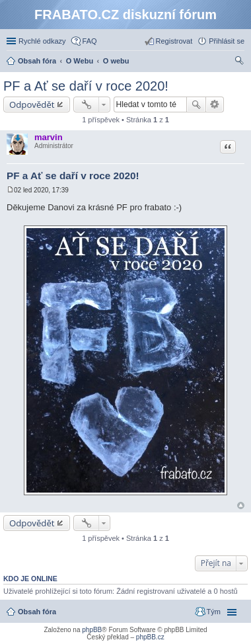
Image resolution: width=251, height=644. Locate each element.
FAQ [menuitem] (90, 41)
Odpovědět (32, 104)
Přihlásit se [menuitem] (227, 41)
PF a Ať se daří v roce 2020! (86, 86)
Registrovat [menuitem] (174, 41)
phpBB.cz (150, 637)
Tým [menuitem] (214, 612)
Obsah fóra (37, 612)
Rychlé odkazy (42, 41)
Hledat (196, 104)
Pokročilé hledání (215, 104)
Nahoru (241, 505)
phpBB (92, 630)
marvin (49, 137)
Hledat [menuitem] (239, 62)
